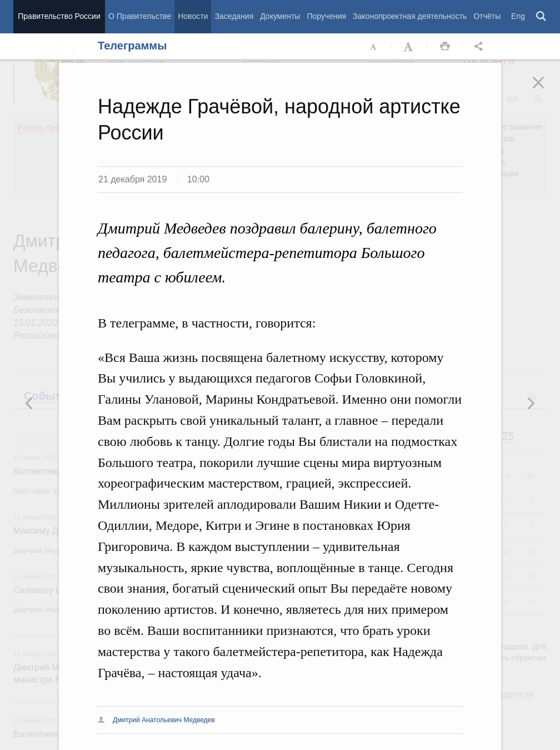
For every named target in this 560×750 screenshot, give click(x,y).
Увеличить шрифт (409, 47)
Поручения (326, 16)
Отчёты (487, 16)
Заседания (234, 16)
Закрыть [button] (546, 90)
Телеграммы (132, 46)
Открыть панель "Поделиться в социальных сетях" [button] (481, 47)
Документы (280, 16)
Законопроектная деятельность (410, 16)
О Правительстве (140, 16)
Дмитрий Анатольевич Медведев (164, 720)
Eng (518, 16)
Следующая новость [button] (29, 403)
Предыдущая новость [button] (531, 403)
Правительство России (59, 16)
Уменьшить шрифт (374, 47)
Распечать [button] (445, 47)
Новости (193, 16)
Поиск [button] (542, 17)
